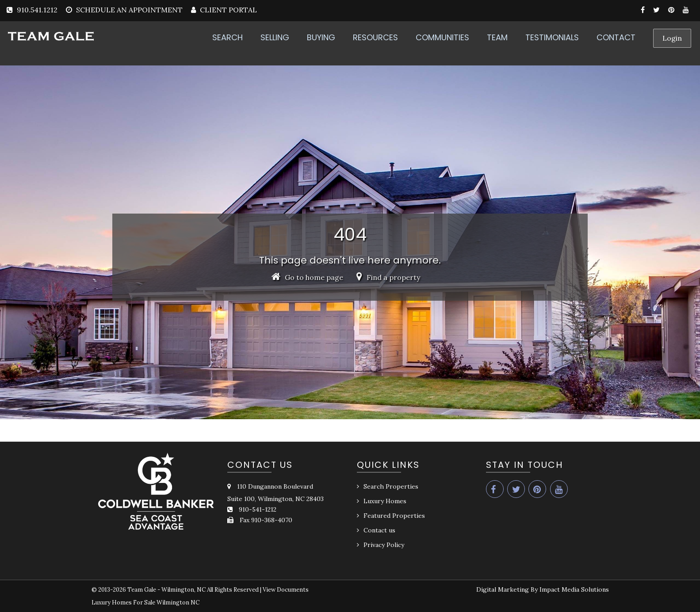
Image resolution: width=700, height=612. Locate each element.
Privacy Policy (384, 545)
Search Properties (391, 486)
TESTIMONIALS (552, 37)
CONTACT (616, 37)
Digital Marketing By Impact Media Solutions (543, 589)
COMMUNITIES (442, 37)
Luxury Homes (385, 501)
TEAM (497, 37)
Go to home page (307, 277)
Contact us (379, 530)
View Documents (286, 590)
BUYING (321, 37)
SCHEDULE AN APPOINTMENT (129, 10)
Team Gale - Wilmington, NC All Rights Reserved (193, 590)
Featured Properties (394, 516)
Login (672, 38)
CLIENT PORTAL (228, 10)
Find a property (388, 277)
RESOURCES (375, 37)
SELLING (275, 37)
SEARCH (228, 37)
